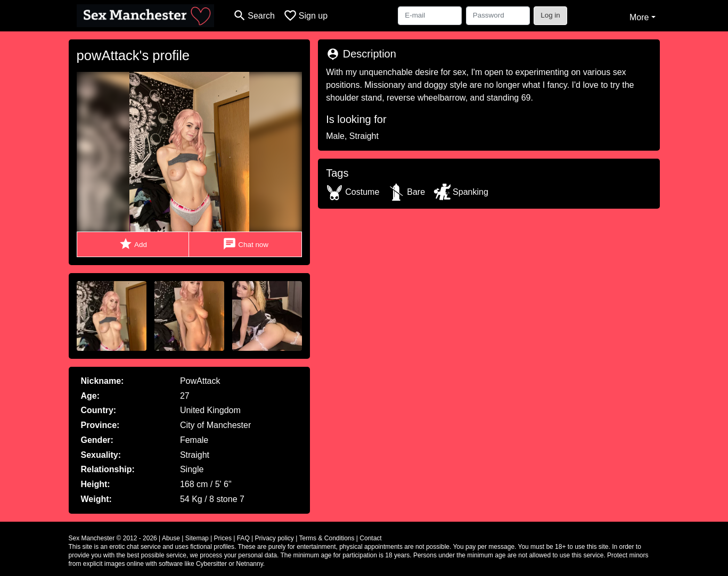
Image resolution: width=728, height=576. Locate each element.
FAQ (243, 538)
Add (133, 244)
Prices (223, 538)
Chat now (246, 244)
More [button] (639, 17)
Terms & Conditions (326, 538)
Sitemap (197, 538)
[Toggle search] (254, 16)
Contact (370, 538)
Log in (550, 15)
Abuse (171, 538)
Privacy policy (275, 538)
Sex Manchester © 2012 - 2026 (113, 538)
